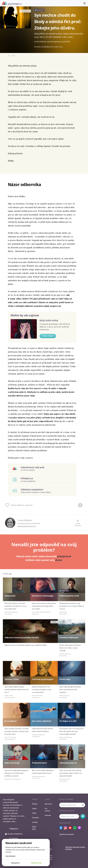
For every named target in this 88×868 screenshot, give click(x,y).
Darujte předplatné (14, 834)
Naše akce (34, 828)
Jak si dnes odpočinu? (42, 721)
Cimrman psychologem (43, 679)
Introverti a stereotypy (43, 596)
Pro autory (47, 810)
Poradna (35, 818)
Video (34, 813)
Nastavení (15, 863)
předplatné (64, 556)
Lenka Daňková (25, 520)
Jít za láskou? (11, 721)
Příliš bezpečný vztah (69, 596)
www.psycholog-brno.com (27, 526)
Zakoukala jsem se (68, 763)
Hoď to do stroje (12, 763)
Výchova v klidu (12, 679)
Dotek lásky (65, 679)
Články (35, 804)
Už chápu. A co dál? (68, 721)
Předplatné (14, 829)
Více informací (10, 856)
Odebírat (83, 816)
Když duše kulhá (49, 320)
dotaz (59, 560)
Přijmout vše (36, 863)
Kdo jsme (48, 804)
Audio (34, 808)
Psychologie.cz (12, 3)
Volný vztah (10, 596)
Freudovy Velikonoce (69, 638)
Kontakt (48, 815)
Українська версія (67, 834)
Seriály (35, 822)
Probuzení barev (39, 763)
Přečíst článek (48, 336)
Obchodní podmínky (69, 848)
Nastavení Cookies (79, 847)
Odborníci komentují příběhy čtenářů (22, 638)
